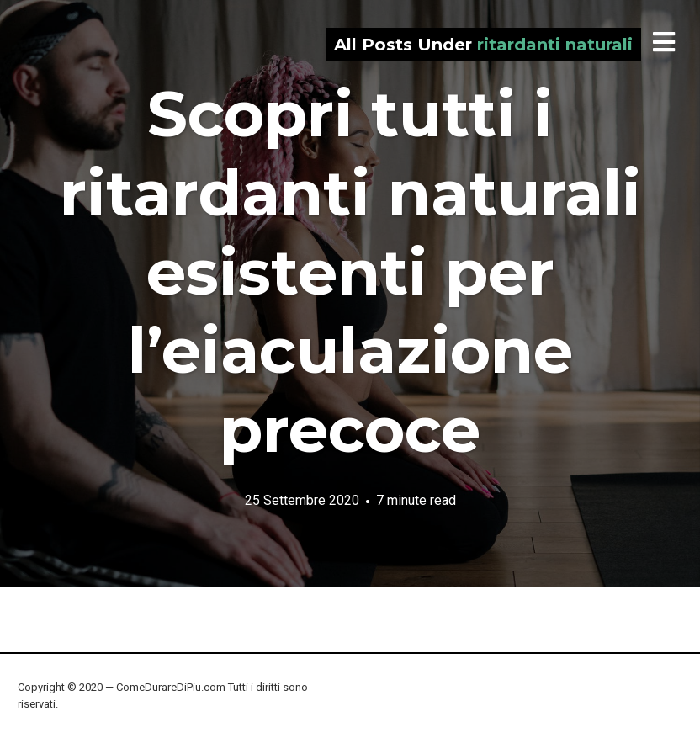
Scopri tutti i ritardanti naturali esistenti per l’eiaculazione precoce (350, 271)
